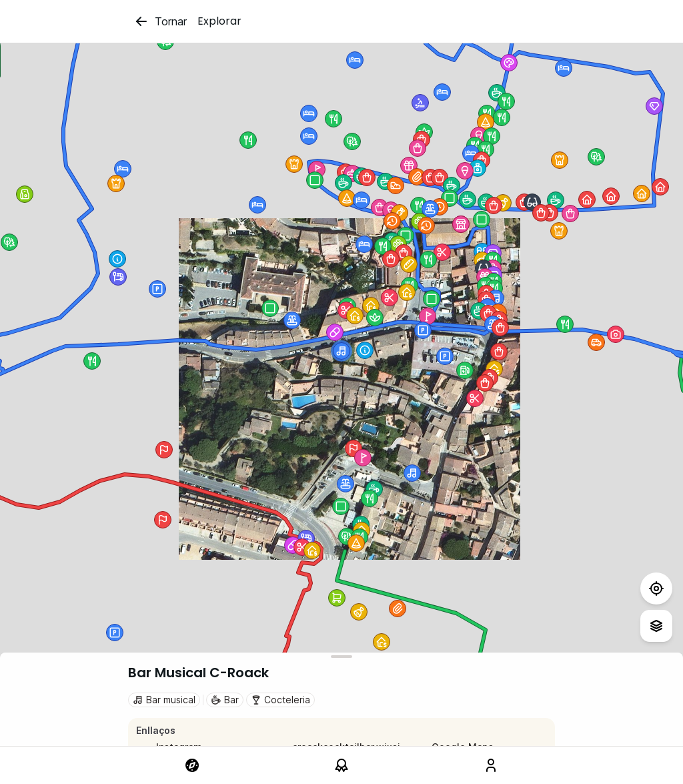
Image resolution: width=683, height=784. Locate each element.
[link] (192, 765)
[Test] (656, 589)
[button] (426, 226)
